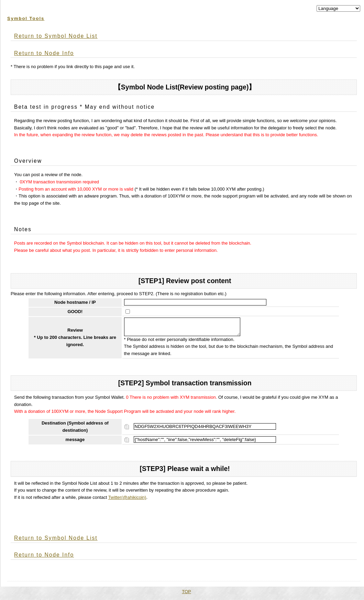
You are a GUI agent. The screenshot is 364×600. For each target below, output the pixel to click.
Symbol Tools (26, 18)
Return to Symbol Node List (56, 36)
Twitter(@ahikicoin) (127, 500)
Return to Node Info (44, 53)
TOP (186, 594)
